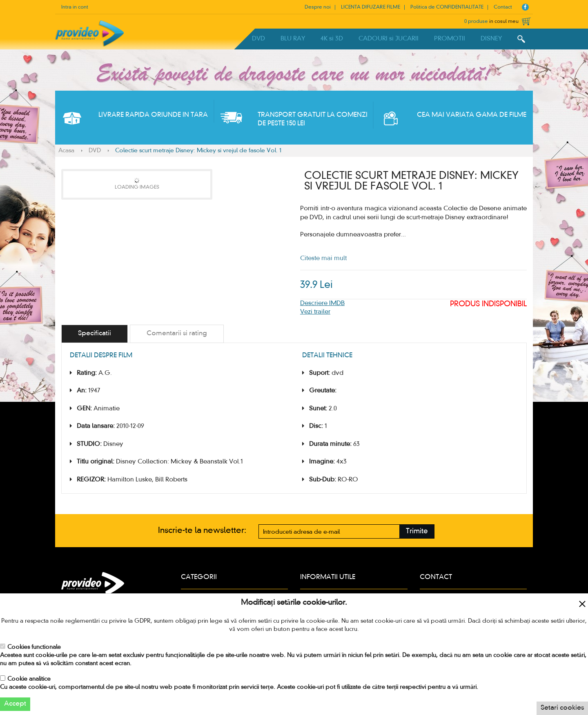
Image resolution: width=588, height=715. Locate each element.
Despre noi (318, 7)
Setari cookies (562, 708)
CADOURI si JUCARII (389, 39)
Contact (503, 7)
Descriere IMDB (322, 303)
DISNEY (491, 39)
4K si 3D (332, 39)
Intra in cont (75, 7)
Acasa (66, 151)
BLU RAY (293, 39)
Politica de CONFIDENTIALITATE (447, 7)
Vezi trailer (315, 312)
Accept (15, 704)
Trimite (417, 531)
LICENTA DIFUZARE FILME (371, 7)
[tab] (95, 334)
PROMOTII (450, 39)
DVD (258, 39)
